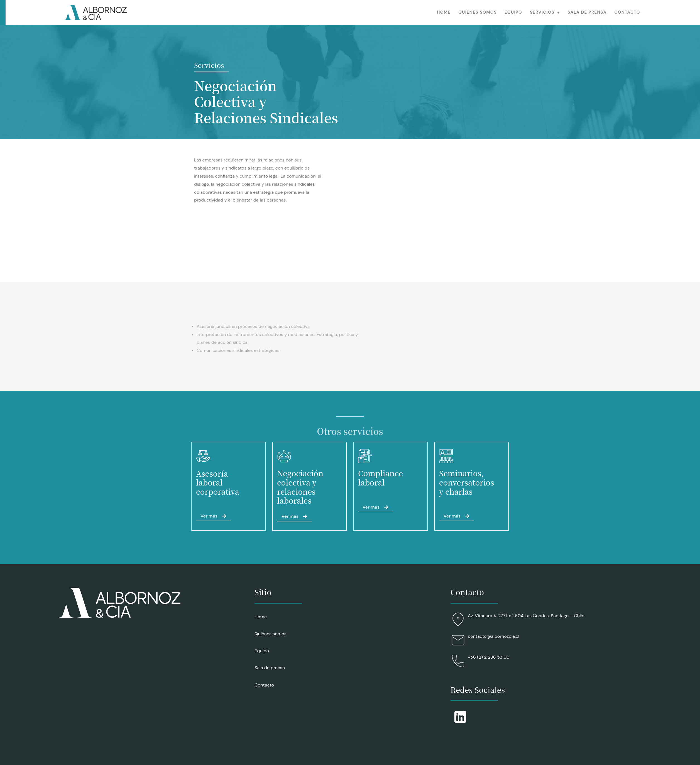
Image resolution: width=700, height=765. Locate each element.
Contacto (627, 12)
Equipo (513, 12)
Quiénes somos (478, 12)
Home (444, 12)
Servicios (545, 12)
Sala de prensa (587, 12)
